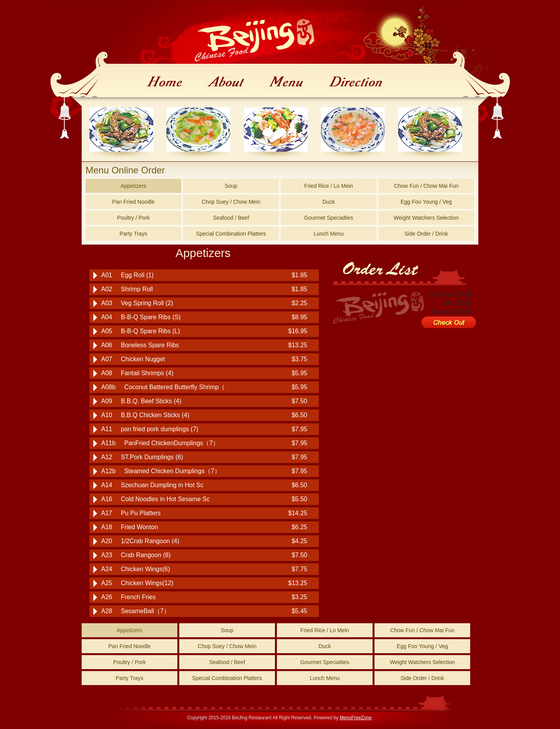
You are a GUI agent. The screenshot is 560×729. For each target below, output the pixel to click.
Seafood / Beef (231, 218)
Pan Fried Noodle (134, 202)
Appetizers (133, 186)
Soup (231, 186)
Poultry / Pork (133, 218)
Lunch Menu (328, 234)
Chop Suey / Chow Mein (231, 202)
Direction (356, 83)
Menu (286, 83)
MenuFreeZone (355, 718)
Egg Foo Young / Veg (426, 202)
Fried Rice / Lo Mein (328, 186)
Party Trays (134, 234)
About (225, 83)
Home (165, 83)
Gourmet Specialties (329, 218)
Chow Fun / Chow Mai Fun (426, 186)
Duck (329, 202)
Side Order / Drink (426, 234)
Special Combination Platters (231, 234)
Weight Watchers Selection (426, 218)
